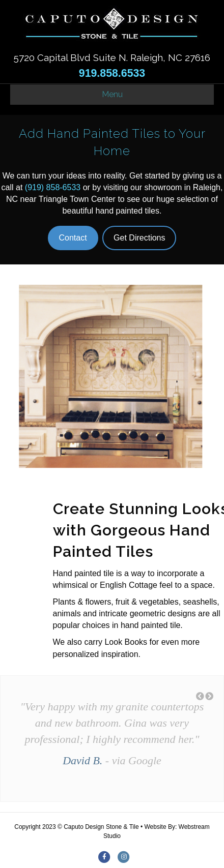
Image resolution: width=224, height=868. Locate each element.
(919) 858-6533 (53, 187)
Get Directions (139, 238)
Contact (73, 238)
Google (145, 760)
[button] (200, 696)
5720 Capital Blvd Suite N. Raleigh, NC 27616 (112, 57)
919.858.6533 (112, 73)
